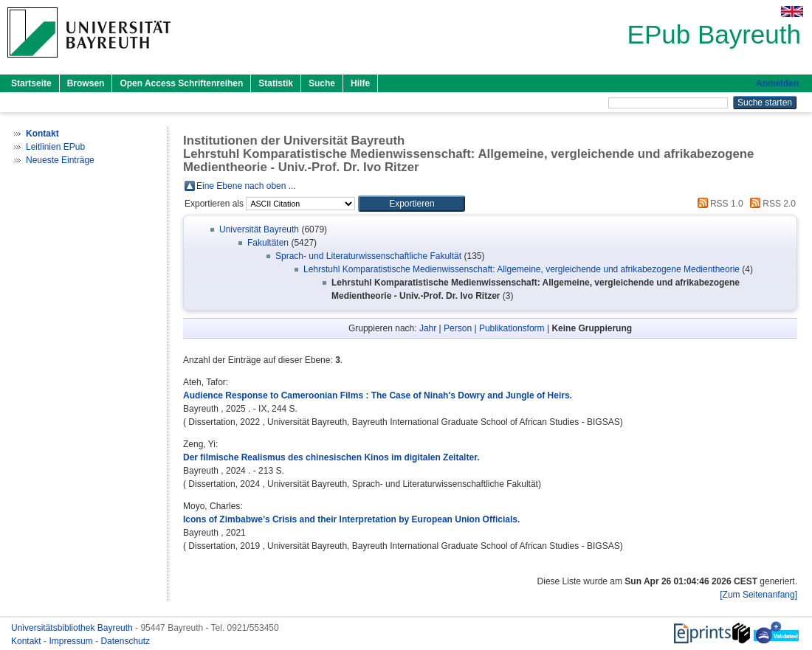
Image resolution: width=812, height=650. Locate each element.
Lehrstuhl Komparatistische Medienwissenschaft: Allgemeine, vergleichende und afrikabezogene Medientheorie (522, 269)
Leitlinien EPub (55, 147)
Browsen (86, 83)
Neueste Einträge (60, 160)
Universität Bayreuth (259, 229)
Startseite (31, 83)
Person (458, 328)
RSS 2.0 (771, 204)
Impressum (72, 641)
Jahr (428, 328)
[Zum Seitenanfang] (758, 595)
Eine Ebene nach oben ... (246, 186)
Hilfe (360, 83)
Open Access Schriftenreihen (181, 83)
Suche (322, 83)
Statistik (276, 83)
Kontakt (27, 641)
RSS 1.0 (718, 204)
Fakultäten (268, 243)
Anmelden (777, 83)
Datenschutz (125, 641)
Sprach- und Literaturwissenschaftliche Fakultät (368, 256)
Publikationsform (512, 328)
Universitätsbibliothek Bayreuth (73, 628)
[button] (412, 204)
